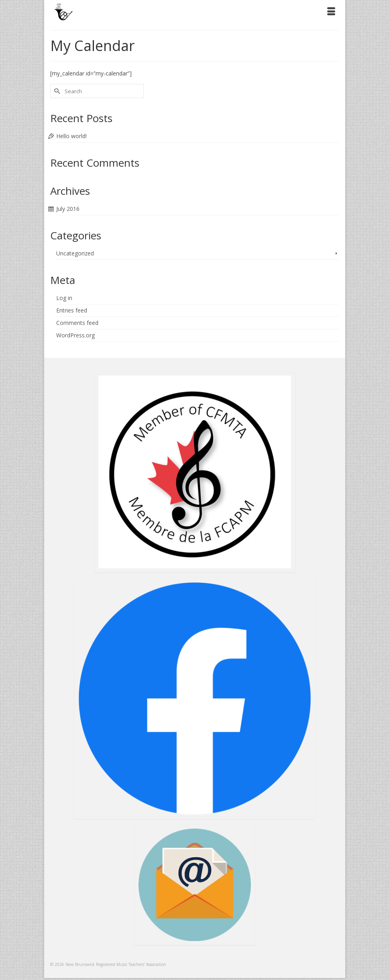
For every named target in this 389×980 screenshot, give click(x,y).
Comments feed (77, 323)
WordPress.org (75, 335)
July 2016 (68, 209)
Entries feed (72, 310)
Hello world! (71, 136)
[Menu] (331, 12)
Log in (64, 298)
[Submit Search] (56, 91)
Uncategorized (75, 253)
